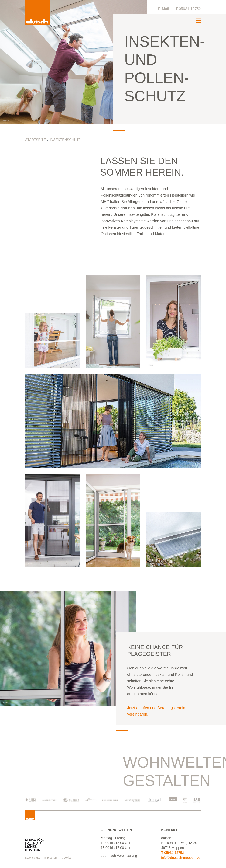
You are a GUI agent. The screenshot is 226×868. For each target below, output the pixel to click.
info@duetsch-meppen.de (181, 858)
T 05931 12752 (188, 9)
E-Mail (164, 9)
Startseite (35, 140)
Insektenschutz (65, 140)
